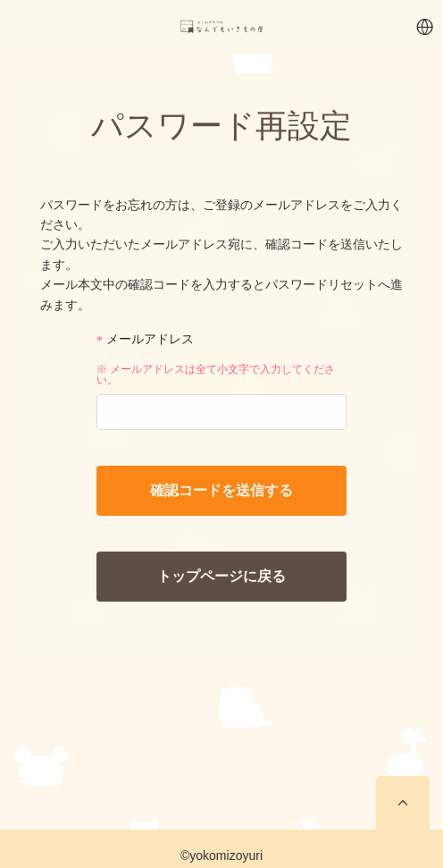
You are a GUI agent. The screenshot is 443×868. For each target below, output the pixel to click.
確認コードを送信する (221, 490)
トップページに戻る (221, 576)
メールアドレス (145, 339)
